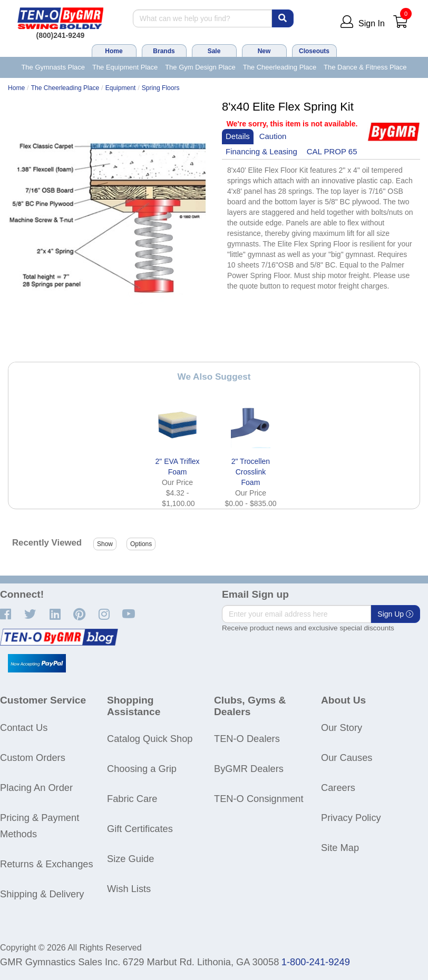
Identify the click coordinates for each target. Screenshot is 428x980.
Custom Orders (33, 758)
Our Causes (347, 758)
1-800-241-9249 (316, 962)
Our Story (342, 727)
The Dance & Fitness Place (365, 67)
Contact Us (24, 727)
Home (114, 51)
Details (238, 136)
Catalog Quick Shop (150, 739)
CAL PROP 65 (332, 151)
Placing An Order (36, 788)
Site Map (340, 848)
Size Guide (130, 859)
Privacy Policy (351, 818)
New (264, 51)
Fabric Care (132, 799)
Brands (164, 51)
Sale (214, 51)
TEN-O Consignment (259, 799)
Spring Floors (161, 88)
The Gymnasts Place (53, 67)
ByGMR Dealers (249, 769)
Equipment (121, 88)
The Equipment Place (125, 67)
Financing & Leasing (261, 151)
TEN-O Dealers (247, 739)
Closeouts (314, 51)
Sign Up (395, 614)
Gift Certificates (140, 829)
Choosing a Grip (142, 769)
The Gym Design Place (200, 67)
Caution (273, 136)
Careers (338, 788)
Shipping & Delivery (42, 894)
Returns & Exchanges (47, 864)
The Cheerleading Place (280, 67)
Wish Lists (129, 889)
